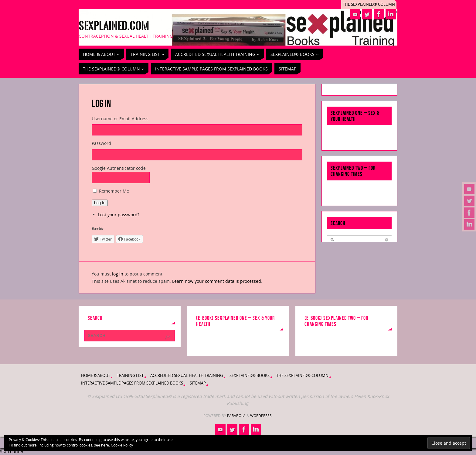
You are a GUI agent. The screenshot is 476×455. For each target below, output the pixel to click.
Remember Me (114, 191)
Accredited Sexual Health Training (187, 376)
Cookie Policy (122, 445)
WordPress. (261, 416)
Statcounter (12, 452)
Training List (130, 376)
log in (118, 274)
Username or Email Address (120, 119)
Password (101, 143)
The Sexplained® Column (369, 4)
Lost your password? (119, 215)
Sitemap (198, 383)
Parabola (236, 416)
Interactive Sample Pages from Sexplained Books (132, 383)
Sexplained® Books (250, 376)
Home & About (96, 376)
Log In (100, 203)
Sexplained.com (114, 26)
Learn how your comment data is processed (217, 281)
